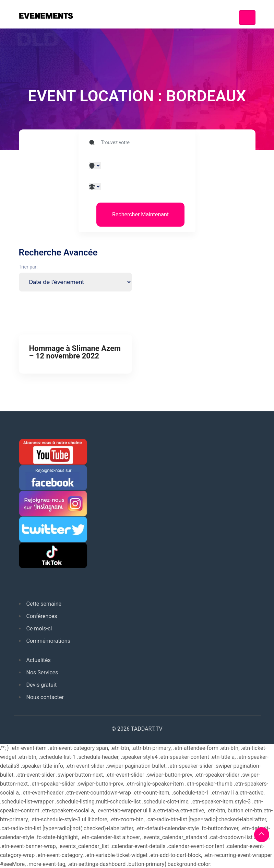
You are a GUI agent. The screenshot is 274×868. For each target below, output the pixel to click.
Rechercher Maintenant (140, 214)
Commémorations (48, 641)
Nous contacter (45, 697)
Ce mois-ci (39, 629)
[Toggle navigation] (247, 18)
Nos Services (42, 672)
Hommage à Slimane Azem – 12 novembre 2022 (75, 352)
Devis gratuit (42, 685)
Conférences (42, 616)
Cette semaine (44, 604)
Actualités (39, 660)
